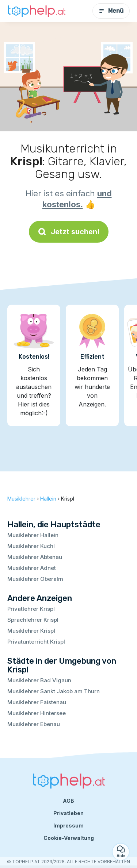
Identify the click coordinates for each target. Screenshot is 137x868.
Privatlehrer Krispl (31, 609)
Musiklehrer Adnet (32, 568)
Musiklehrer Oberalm (35, 579)
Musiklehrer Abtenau (35, 557)
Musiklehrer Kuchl (31, 546)
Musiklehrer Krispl (31, 631)
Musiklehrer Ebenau (34, 724)
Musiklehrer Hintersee (37, 713)
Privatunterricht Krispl (36, 642)
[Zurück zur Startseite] (37, 11)
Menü (111, 11)
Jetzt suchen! (69, 232)
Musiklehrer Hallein (33, 535)
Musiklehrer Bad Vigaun (39, 680)
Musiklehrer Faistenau (37, 702)
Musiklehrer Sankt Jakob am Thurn (54, 691)
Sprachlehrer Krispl (33, 620)
